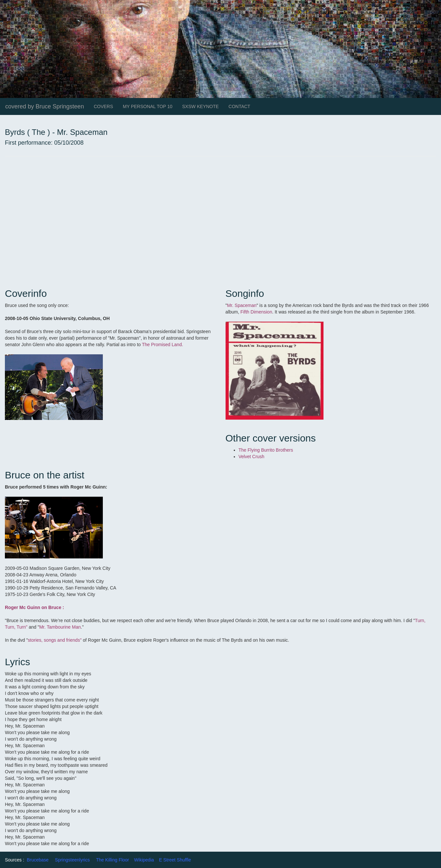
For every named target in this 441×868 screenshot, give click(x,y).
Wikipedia (144, 860)
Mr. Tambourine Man (60, 627)
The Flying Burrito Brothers (266, 450)
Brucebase (38, 860)
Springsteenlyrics (72, 860)
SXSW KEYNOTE (200, 106)
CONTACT (239, 106)
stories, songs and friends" (55, 640)
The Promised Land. (163, 345)
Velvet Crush (252, 457)
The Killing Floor (112, 860)
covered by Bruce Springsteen (45, 106)
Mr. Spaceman (242, 305)
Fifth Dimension (256, 312)
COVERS (103, 106)
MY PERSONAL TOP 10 (148, 106)
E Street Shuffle (175, 860)
